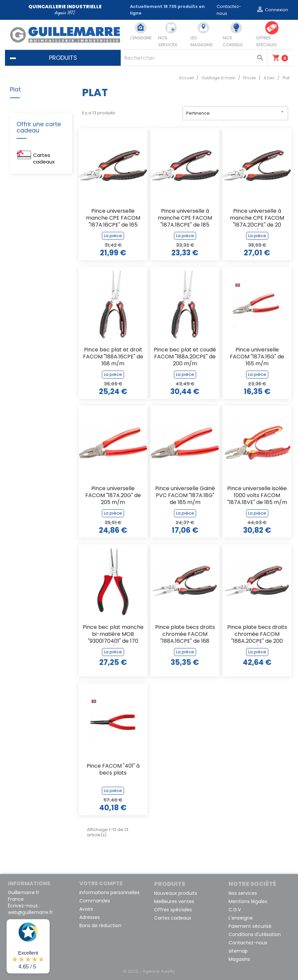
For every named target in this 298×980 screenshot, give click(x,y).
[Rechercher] (194, 58)
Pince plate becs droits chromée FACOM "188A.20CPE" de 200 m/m (257, 635)
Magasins (239, 959)
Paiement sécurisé (250, 926)
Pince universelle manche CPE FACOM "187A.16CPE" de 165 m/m (113, 218)
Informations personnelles (109, 892)
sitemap (238, 951)
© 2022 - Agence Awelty (149, 971)
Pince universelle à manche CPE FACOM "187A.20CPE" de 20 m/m (257, 218)
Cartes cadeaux (44, 158)
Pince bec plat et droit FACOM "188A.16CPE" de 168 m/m (113, 357)
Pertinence (235, 113)
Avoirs (86, 909)
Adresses (90, 917)
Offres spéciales (173, 910)
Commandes (95, 901)
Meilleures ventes (174, 901)
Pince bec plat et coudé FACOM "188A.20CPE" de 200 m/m (185, 357)
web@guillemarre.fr (30, 912)
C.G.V (235, 910)
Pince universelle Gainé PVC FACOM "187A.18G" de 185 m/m (185, 496)
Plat (15, 90)
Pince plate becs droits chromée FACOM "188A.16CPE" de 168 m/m (185, 635)
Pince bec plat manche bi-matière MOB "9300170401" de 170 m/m (113, 635)
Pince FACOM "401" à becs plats (113, 770)
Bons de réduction (100, 926)
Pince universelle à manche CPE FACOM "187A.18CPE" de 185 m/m (185, 218)
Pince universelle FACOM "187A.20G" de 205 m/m (113, 496)
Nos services (243, 893)
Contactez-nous (248, 943)
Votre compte (101, 883)
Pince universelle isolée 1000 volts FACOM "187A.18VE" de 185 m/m (257, 496)
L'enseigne (241, 918)
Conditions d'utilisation (255, 934)
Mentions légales (248, 901)
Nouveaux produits (176, 893)
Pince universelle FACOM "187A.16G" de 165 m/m (257, 357)
